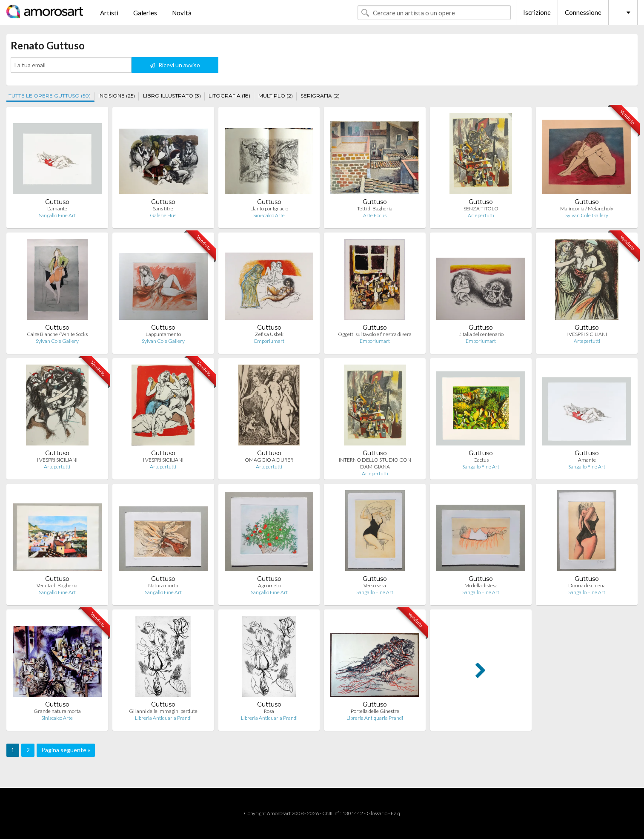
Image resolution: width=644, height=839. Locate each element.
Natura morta (163, 585)
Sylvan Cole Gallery (587, 215)
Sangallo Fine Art (57, 215)
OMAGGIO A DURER (269, 460)
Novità (182, 13)
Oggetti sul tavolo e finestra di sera (375, 334)
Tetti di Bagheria (375, 208)
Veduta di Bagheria (57, 585)
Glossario (377, 813)
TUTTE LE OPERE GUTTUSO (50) (50, 96)
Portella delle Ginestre (375, 711)
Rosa (269, 711)
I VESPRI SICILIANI (587, 334)
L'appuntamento (163, 334)
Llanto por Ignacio (269, 208)
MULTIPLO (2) (276, 96)
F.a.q (395, 813)
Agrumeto (269, 585)
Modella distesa (481, 585)
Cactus (481, 460)
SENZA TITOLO (481, 208)
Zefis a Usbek (269, 334)
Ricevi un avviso (175, 65)
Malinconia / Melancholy (587, 208)
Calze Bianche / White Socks (57, 334)
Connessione (583, 12)
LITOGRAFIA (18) (229, 96)
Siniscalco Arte (269, 215)
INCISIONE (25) (117, 96)
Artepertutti (481, 215)
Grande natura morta (57, 711)
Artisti (109, 13)
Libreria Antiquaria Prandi (163, 718)
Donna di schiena (587, 585)
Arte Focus (375, 215)
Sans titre (163, 208)
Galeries (145, 13)
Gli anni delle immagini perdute (163, 711)
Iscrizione (537, 12)
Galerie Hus (163, 215)
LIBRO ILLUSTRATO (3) (172, 96)
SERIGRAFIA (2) (320, 96)
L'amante (57, 208)
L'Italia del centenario (481, 334)
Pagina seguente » (66, 750)
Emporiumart (269, 341)
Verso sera (375, 585)
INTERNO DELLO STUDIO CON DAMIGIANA (375, 463)
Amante (587, 460)
